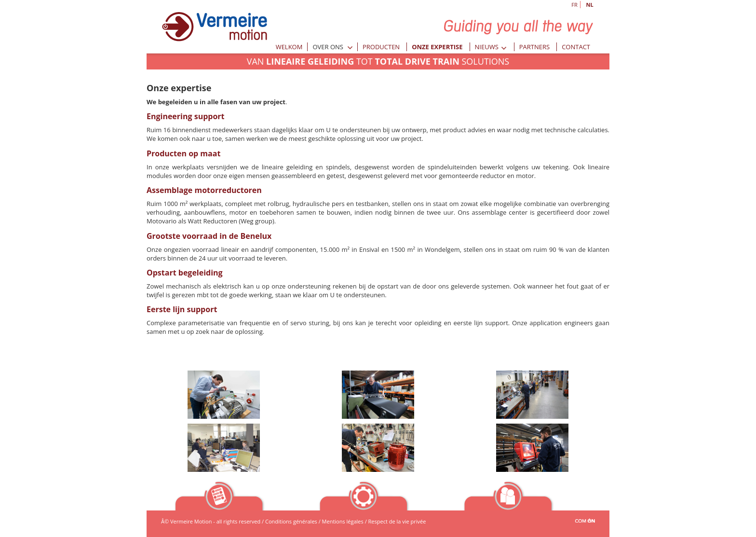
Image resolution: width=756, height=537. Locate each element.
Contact (576, 47)
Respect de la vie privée (397, 521)
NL (589, 5)
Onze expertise (437, 47)
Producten (381, 47)
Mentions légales (343, 521)
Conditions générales (291, 521)
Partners (534, 47)
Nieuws (491, 47)
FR (574, 5)
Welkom (289, 47)
